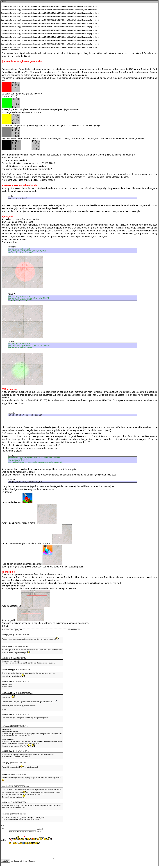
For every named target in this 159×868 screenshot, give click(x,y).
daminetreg (9, 670)
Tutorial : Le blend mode (10, 50)
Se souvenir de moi (21, 862)
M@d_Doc (18, 630)
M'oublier (32, 862)
